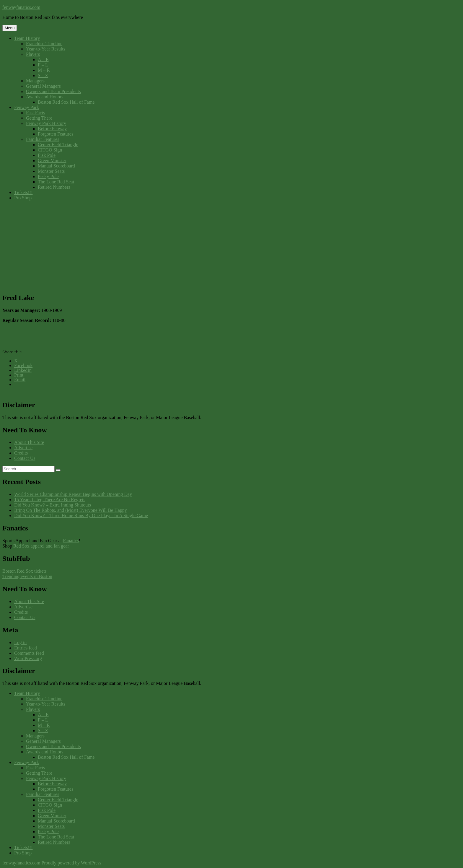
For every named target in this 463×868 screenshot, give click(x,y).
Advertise (23, 448)
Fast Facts (35, 113)
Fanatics (71, 541)
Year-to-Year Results (46, 49)
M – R (44, 70)
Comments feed (29, 653)
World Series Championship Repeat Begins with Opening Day (73, 494)
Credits (21, 453)
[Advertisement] (231, 247)
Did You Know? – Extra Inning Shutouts (53, 505)
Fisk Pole (47, 155)
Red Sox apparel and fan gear (41, 546)
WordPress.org (28, 658)
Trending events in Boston (27, 576)
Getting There (39, 118)
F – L (43, 65)
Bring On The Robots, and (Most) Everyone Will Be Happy (71, 510)
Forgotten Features (56, 134)
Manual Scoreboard (56, 166)
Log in (20, 643)
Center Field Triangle (58, 145)
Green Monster (52, 161)
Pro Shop (23, 198)
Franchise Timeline (44, 44)
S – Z (43, 75)
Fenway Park (27, 107)
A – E (43, 60)
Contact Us (25, 458)
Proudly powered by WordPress (71, 863)
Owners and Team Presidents (53, 91)
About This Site (29, 442)
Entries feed (26, 648)
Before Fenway (52, 129)
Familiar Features (43, 139)
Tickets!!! (23, 192)
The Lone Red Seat (56, 182)
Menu (10, 28)
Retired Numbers (54, 187)
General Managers (43, 86)
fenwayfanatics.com (21, 7)
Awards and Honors (45, 97)
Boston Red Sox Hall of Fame (66, 102)
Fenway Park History (46, 123)
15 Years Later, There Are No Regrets (50, 500)
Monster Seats (51, 171)
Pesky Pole (48, 176)
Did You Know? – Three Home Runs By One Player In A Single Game (81, 516)
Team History (27, 38)
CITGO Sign (50, 150)
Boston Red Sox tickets (25, 571)
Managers (35, 81)
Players (33, 54)
